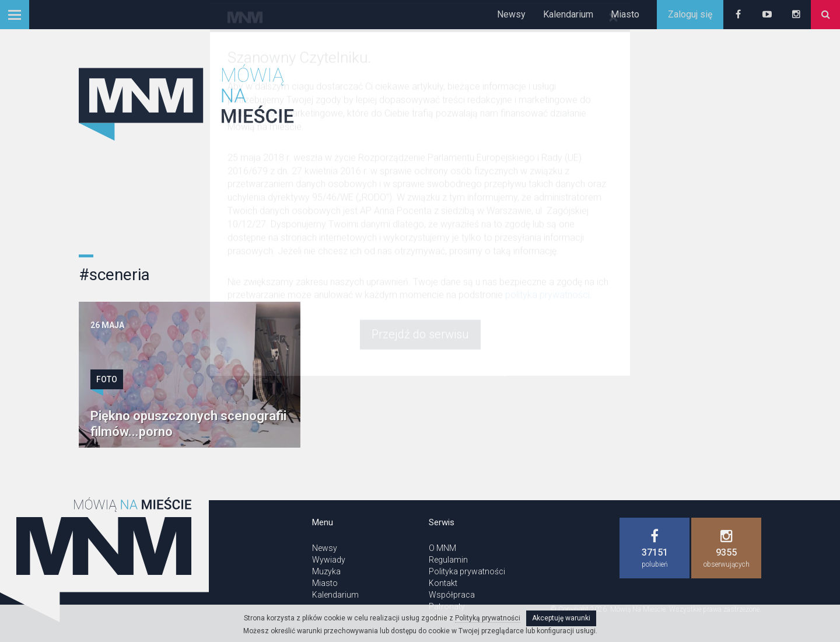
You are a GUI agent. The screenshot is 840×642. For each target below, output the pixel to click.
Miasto (625, 14)
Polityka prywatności (467, 571)
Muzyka (326, 571)
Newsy (511, 14)
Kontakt (443, 583)
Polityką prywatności (488, 618)
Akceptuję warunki (561, 618)
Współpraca (452, 595)
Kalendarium (568, 14)
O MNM (442, 548)
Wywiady (329, 560)
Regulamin (448, 560)
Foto (107, 379)
